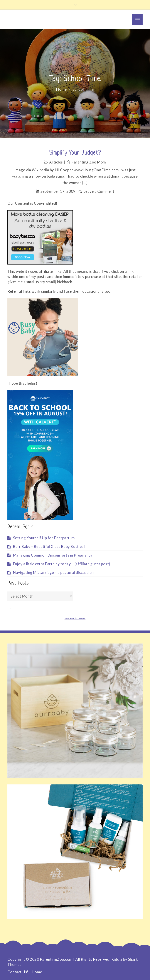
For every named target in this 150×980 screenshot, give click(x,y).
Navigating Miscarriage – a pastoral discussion (53, 572)
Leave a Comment (99, 191)
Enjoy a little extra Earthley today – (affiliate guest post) (62, 564)
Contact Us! (18, 972)
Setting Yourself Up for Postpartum (44, 538)
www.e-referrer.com (75, 618)
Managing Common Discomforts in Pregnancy (53, 555)
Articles (56, 162)
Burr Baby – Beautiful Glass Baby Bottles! (49, 546)
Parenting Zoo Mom (89, 162)
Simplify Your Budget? (75, 153)
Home (37, 972)
